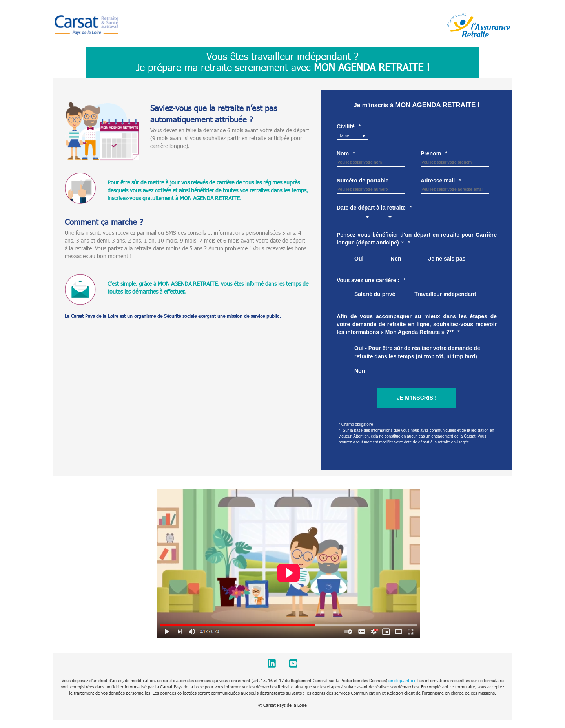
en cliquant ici (402, 680)
